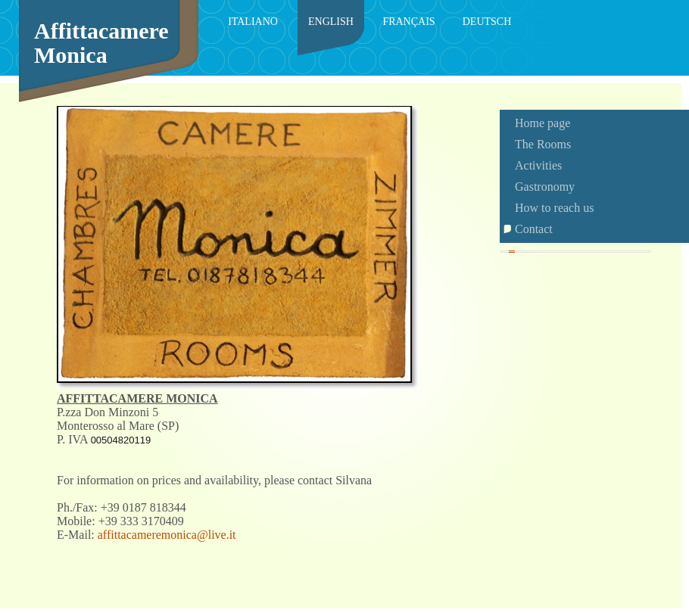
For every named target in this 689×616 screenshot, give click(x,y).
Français (408, 22)
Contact (534, 229)
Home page (542, 123)
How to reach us (554, 208)
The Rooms (543, 144)
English (331, 22)
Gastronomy (545, 187)
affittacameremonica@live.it (167, 535)
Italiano (253, 22)
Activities (538, 165)
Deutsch (487, 22)
